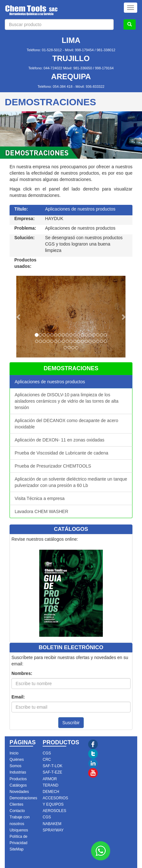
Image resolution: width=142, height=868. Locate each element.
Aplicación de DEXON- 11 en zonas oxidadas (60, 440)
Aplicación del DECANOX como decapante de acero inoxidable (66, 424)
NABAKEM (52, 824)
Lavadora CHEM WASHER (41, 511)
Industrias (18, 772)
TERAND (50, 785)
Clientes (16, 804)
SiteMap (17, 849)
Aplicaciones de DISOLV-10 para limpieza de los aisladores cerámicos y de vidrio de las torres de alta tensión (67, 401)
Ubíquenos (19, 830)
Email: (18, 697)
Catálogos (18, 785)
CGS (47, 753)
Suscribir (71, 723)
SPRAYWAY (53, 830)
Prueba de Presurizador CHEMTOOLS (53, 466)
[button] (19, 317)
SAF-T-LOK (53, 766)
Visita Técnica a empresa (40, 498)
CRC (47, 760)
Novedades (19, 792)
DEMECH (51, 792)
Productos (18, 779)
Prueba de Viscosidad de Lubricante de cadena (61, 453)
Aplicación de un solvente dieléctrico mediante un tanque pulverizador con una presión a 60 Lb (71, 482)
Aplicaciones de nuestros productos (50, 382)
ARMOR (50, 779)
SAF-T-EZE (52, 772)
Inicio (14, 753)
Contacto (17, 811)
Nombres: (22, 673)
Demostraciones (23, 798)
